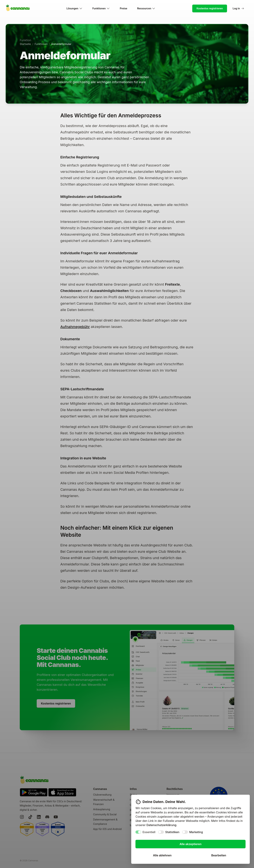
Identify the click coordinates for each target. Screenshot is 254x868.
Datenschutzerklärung (161, 825)
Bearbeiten (219, 855)
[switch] (138, 832)
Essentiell (149, 832)
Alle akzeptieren (191, 844)
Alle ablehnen (162, 855)
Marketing (196, 832)
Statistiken (172, 832)
